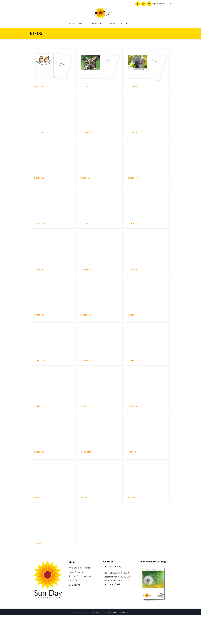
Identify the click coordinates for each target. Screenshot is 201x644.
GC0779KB (86, 224)
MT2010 (132, 452)
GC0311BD (39, 178)
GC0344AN (86, 178)
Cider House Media (121, 612)
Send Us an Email (112, 584)
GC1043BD (133, 224)
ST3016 (132, 497)
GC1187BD (86, 315)
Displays (112, 23)
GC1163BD (39, 269)
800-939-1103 (164, 3)
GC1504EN (133, 315)
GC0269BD (133, 132)
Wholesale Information (80, 568)
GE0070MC (86, 452)
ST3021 (38, 543)
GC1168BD (86, 269)
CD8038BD (39, 87)
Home (72, 23)
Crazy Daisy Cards (78, 580)
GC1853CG (39, 452)
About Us (84, 23)
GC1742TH (39, 406)
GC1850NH (133, 406)
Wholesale (98, 23)
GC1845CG (86, 406)
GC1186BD (39, 315)
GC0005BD (86, 87)
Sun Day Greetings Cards (81, 576)
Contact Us (126, 23)
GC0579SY (133, 178)
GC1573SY (39, 361)
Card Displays (76, 572)
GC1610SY (86, 361)
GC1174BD (133, 269)
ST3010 (84, 497)
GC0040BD (133, 87)
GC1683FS (133, 361)
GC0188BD (86, 132)
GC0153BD (39, 132)
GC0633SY (39, 224)
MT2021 (38, 497)
